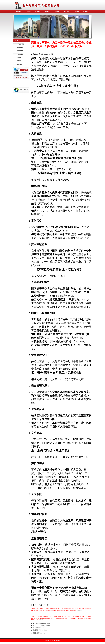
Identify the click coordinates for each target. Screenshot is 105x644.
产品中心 (38, 11)
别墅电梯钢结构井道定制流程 (39, 628)
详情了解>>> (80, 610)
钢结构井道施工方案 (37, 632)
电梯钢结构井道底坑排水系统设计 (40, 631)
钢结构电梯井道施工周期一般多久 (43, 623)
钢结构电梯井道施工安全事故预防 (43, 626)
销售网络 (67, 11)
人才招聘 (76, 11)
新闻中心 (47, 11)
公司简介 (28, 11)
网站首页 (19, 11)
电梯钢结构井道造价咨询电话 (39, 629)
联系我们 (86, 11)
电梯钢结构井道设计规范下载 (39, 634)
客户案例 (57, 11)
